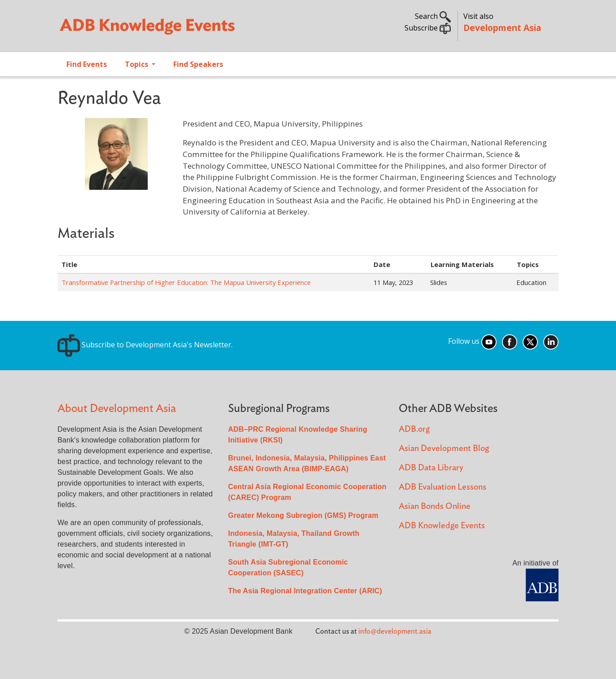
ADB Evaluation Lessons (442, 487)
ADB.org (414, 429)
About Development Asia (117, 409)
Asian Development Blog (444, 449)
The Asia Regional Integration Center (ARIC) (305, 591)
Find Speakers (198, 64)
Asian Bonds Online (435, 506)
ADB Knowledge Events (442, 526)
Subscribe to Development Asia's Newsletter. (145, 345)
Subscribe (428, 28)
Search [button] (433, 16)
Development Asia (502, 28)
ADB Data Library (431, 468)
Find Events (87, 64)
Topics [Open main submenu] (137, 64)
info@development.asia (395, 631)
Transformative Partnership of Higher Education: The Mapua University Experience (186, 282)
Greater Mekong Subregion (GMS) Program (303, 515)
